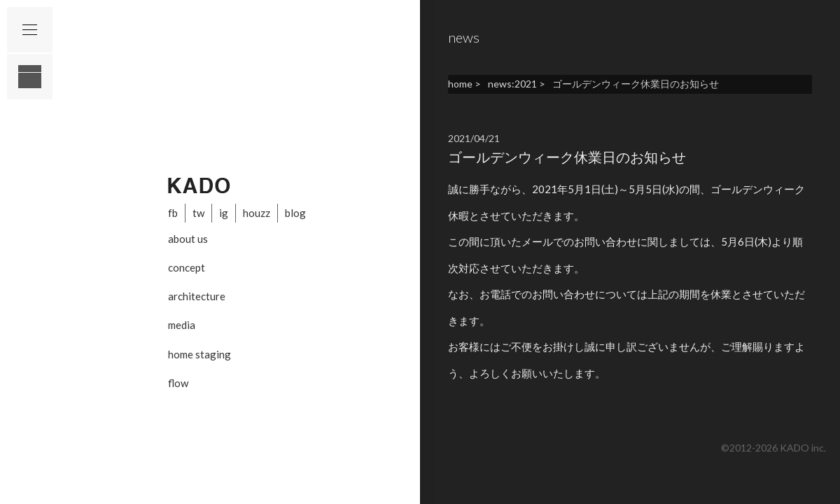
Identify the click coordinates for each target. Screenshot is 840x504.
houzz (257, 213)
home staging (199, 354)
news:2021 (512, 84)
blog (295, 213)
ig (224, 213)
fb (173, 213)
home (460, 84)
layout (30, 77)
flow (178, 383)
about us (188, 239)
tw (198, 213)
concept (187, 267)
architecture (197, 296)
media (182, 325)
